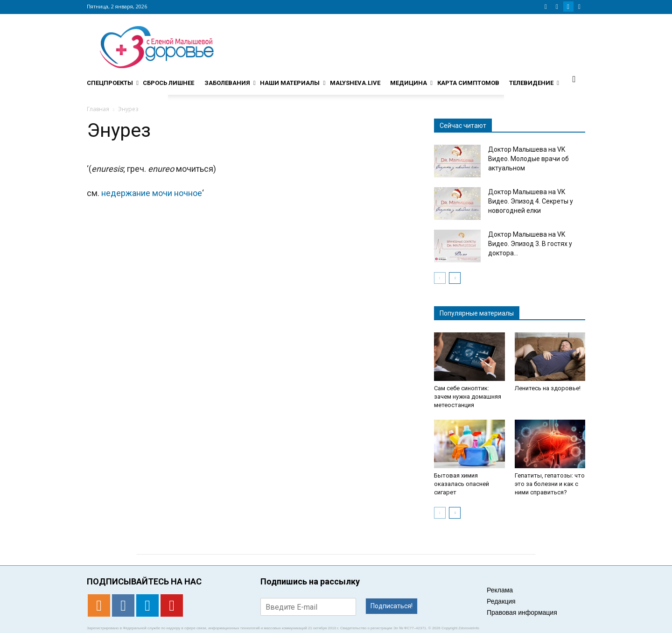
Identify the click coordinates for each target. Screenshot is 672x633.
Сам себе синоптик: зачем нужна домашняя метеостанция (468, 397)
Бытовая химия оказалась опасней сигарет (462, 484)
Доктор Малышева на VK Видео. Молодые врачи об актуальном (528, 159)
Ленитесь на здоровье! (548, 388)
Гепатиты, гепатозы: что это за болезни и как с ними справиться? (550, 484)
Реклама (500, 590)
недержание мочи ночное (152, 193)
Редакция (501, 601)
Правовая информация (522, 612)
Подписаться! (392, 606)
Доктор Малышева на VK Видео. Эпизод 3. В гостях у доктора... (530, 244)
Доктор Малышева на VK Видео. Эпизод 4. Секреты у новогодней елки (531, 201)
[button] (574, 79)
